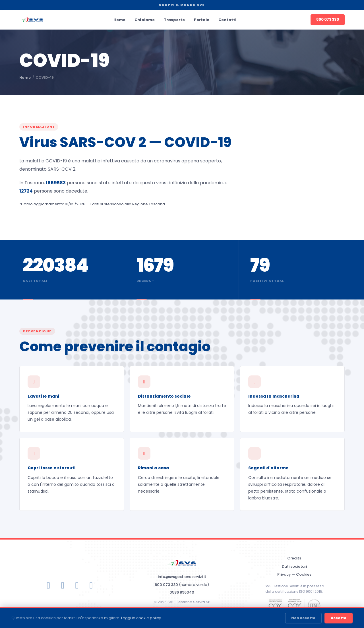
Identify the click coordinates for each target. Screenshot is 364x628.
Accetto (339, 618)
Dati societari (294, 566)
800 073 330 (328, 19)
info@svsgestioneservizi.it (182, 577)
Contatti (227, 20)
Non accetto (303, 618)
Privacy (284, 574)
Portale (202, 20)
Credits (294, 558)
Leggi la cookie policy (141, 618)
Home (119, 20)
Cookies (304, 574)
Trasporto (174, 20)
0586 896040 (182, 592)
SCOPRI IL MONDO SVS (182, 5)
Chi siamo (145, 20)
